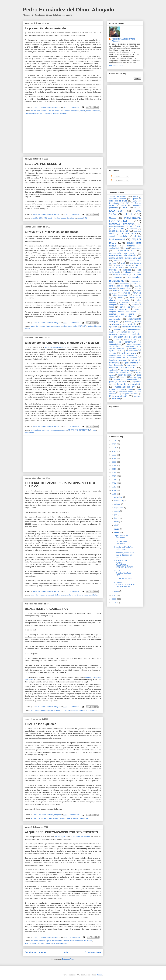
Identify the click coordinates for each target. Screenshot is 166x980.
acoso (48, 595)
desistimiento (57, 941)
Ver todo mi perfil (116, 66)
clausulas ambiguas (121, 275)
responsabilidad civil (91, 595)
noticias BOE (82, 218)
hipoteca (90, 326)
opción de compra (125, 375)
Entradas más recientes (36, 952)
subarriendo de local (117, 389)
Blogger (99, 975)
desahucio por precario (122, 314)
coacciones (137, 274)
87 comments (75, 937)
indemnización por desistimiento (123, 356)
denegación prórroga (118, 305)
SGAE (139, 226)
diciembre (118, 497)
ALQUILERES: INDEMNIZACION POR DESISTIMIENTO (61, 832)
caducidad (127, 270)
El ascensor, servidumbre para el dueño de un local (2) (62, 343)
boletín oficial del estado (57, 218)
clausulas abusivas (53, 326)
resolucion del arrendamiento (56, 943)
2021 (114, 458)
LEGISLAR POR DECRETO (43, 164)
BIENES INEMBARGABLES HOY (47, 609)
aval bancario (135, 263)
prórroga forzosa (118, 382)
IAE (88, 818)
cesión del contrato (93, 111)
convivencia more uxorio (34, 113)
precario (123, 377)
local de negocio (116, 365)
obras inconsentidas (119, 372)
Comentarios (117, 180)
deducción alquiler (130, 303)
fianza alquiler (130, 340)
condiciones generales (69, 326)
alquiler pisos (54, 111)
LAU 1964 (117, 211)
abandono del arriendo (82, 837)
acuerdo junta (36, 430)
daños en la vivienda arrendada (125, 299)
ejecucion (52, 710)
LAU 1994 (40, 943)
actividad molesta (58, 595)
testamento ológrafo (126, 392)
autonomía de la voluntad (69, 818)
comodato (118, 278)
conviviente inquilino (51, 113)
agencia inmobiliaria (118, 236)
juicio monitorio (132, 363)
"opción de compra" (118, 197)
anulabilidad (114, 248)
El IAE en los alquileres (41, 724)
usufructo (137, 396)
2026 (114, 441)
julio (116, 515)
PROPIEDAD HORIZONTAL (79, 430)
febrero (117, 532)
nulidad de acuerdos (129, 370)
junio (116, 518)
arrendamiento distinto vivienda (125, 258)
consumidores (125, 288)
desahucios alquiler (121, 316)
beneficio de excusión (122, 265)
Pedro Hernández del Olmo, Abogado (69, 10)
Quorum (93, 430)
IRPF (125, 208)
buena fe (133, 267)
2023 (114, 451)
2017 (114, 473)
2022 (114, 455)
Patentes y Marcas (116, 226)
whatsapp (116, 399)
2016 (114, 476)
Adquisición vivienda (118, 199)
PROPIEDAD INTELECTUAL (122, 224)
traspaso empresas (130, 394)
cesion (83, 111)
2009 (114, 599)
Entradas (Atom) (68, 959)
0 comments (74, 426)
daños (120, 297)
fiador (117, 340)
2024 (114, 448)
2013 (114, 487)
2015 (114, 480)
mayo (117, 522)
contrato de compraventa (131, 293)
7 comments (74, 107)
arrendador (137, 248)
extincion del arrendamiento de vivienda (77, 941)
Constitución (72, 218)
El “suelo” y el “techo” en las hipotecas (52, 232)
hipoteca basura (77, 710)
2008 (114, 603)
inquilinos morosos (117, 360)
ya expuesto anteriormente (56, 347)
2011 (114, 494)
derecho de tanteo (128, 307)
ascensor (45, 430)
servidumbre (30, 433)
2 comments (74, 214)
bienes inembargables (39, 710)
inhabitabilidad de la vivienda (123, 358)
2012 (114, 490)
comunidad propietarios (58, 430)
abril (116, 525)
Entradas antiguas (93, 952)
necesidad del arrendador (122, 368)
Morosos (94, 710)
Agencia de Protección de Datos (125, 200)
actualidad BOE (37, 218)
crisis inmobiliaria (120, 295)
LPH (129, 214)
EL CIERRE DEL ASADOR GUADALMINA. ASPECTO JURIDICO (124, 564)
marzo (117, 529)
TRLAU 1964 (118, 229)
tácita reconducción (119, 396)
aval (123, 263)
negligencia (113, 370)
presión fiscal (136, 377)
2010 (114, 595)
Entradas (115, 176)
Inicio (65, 952)
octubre (117, 504)
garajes (83, 818)
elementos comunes (131, 327)
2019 (114, 465)
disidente (128, 322)
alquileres (34, 941)
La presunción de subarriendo (45, 28)
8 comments (74, 591)
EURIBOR (82, 326)
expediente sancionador (74, 595)
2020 (114, 462)
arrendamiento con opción (122, 253)
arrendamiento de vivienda (69, 111)
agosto (117, 511)
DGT (128, 203)
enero (117, 591)
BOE (45, 218)
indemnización (30, 943)
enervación (119, 330)
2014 (114, 483)
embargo (60, 710)
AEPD (135, 197)
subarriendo (65, 113)
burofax (113, 270)
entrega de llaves (129, 332)
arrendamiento (125, 251)
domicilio (138, 322)
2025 (114, 444)
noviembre (119, 500)
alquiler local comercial (39, 111)
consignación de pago (119, 286)
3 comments (74, 707)
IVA (135, 208)
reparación (137, 382)
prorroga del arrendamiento (125, 379)
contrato (138, 288)
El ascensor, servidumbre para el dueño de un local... (124, 555)
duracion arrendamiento (124, 324)
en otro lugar (60, 837)
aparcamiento (54, 818)
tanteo (130, 389)
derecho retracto (118, 309)
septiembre (119, 508)
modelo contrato (132, 365)
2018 (114, 469)
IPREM (87, 710)
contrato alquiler (45, 941)
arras (126, 248)
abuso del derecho (38, 326)
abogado (133, 229)
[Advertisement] (63, 135)
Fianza (124, 205)
